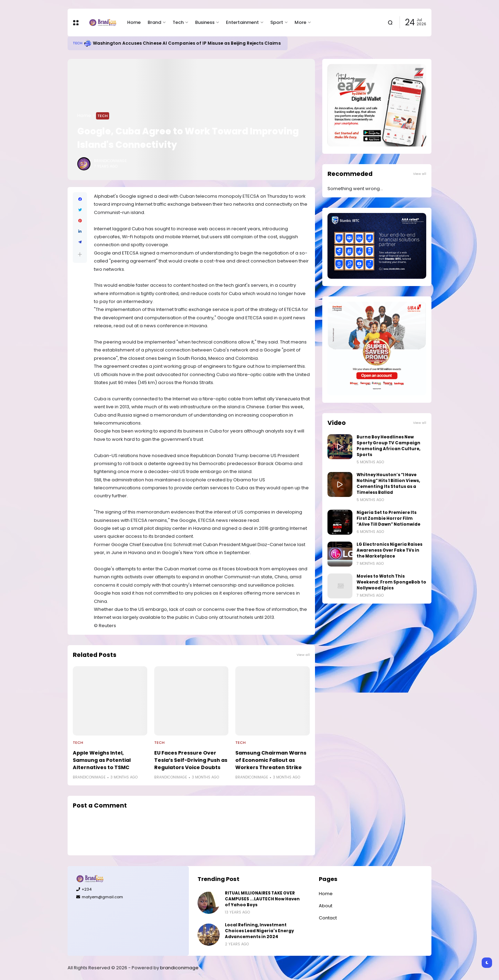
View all (303, 655)
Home (134, 22)
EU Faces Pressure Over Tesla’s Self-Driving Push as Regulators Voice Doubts (191, 760)
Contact (328, 918)
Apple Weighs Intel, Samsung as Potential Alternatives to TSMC (102, 760)
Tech (178, 22)
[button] (80, 254)
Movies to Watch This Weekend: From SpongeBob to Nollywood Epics (391, 582)
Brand (154, 22)
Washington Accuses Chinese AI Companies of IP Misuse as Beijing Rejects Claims (187, 43)
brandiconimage (179, 968)
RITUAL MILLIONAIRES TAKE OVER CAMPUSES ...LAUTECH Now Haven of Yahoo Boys (262, 899)
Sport (277, 22)
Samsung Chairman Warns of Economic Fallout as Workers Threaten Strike (271, 760)
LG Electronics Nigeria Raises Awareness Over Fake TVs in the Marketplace (389, 550)
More (300, 22)
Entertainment (242, 22)
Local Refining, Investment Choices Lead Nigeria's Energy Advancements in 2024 (259, 931)
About (326, 906)
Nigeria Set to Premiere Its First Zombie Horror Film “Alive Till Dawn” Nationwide (388, 518)
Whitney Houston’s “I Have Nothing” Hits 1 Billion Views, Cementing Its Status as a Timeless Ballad (388, 484)
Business (205, 22)
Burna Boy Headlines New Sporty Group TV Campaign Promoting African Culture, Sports (388, 446)
